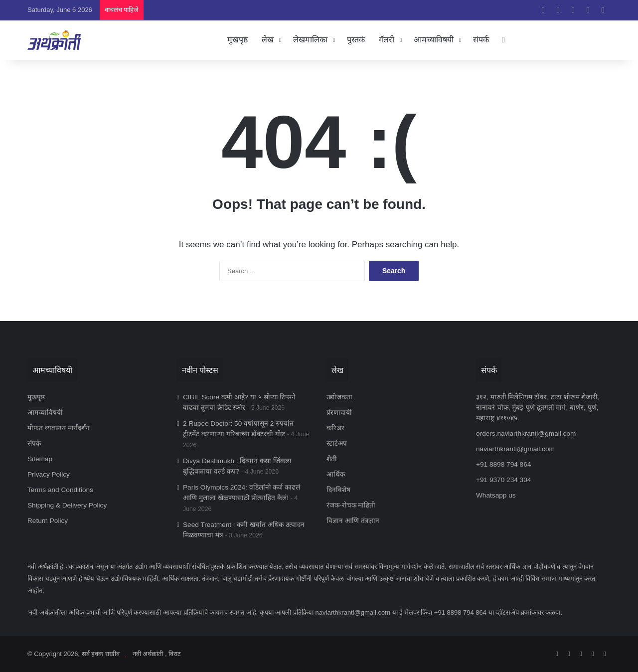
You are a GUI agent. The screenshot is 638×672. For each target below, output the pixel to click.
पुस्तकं (356, 40)
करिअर (335, 428)
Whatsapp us (496, 495)
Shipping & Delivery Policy (67, 505)
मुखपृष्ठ (238, 40)
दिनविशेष (338, 490)
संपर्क (481, 40)
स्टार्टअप (337, 443)
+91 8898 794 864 (503, 464)
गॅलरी (387, 40)
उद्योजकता (339, 397)
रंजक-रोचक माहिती (351, 505)
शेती (332, 459)
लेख (268, 40)
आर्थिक (336, 474)
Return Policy (48, 521)
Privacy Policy (49, 474)
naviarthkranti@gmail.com (515, 449)
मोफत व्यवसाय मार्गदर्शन (59, 428)
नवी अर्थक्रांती (148, 654)
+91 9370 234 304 (503, 480)
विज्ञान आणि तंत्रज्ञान (353, 521)
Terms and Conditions (60, 490)
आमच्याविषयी (434, 40)
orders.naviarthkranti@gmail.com (526, 433)
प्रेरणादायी (339, 413)
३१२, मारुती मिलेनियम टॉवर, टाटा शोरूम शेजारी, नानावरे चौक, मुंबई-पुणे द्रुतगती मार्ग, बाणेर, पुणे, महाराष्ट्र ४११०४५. (538, 408)
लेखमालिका (310, 40)
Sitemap (40, 459)
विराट (175, 654)
